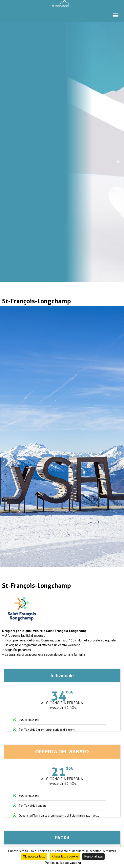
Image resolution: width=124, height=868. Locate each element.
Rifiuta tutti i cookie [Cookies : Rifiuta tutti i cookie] (65, 856)
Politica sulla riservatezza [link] (63, 863)
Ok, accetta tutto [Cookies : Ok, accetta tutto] (34, 856)
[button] (116, 15)
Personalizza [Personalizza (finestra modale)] (93, 856)
